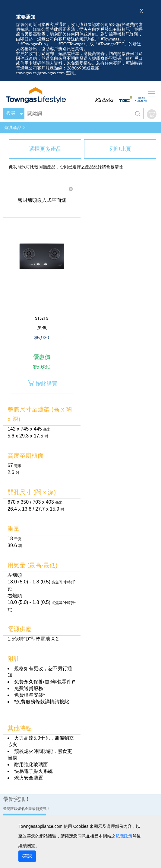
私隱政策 (124, 836)
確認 (27, 856)
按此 (64, 702)
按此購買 (42, 383)
